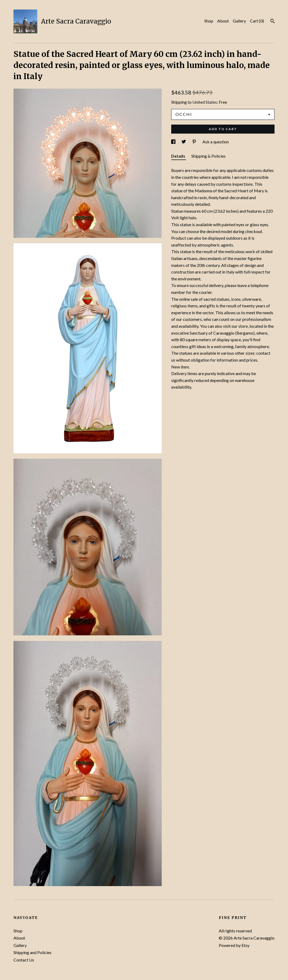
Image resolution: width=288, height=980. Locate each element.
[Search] (273, 22)
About (223, 21)
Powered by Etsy (234, 945)
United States (205, 102)
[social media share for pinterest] (195, 142)
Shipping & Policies (208, 156)
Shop (209, 21)
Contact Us (24, 960)
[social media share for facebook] (174, 142)
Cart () (257, 21)
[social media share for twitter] (184, 142)
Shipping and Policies (32, 952)
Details (179, 156)
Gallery (239, 21)
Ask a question (216, 142)
